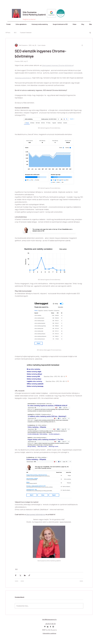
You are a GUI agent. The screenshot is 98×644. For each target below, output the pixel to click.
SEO (15, 33)
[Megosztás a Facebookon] (16, 575)
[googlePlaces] (45, 627)
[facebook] (50, 627)
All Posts (8, 33)
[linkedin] (48, 627)
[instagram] (53, 627)
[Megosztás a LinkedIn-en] (25, 575)
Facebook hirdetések (26, 33)
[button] (90, 33)
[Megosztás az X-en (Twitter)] (20, 575)
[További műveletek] (82, 45)
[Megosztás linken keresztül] (29, 575)
